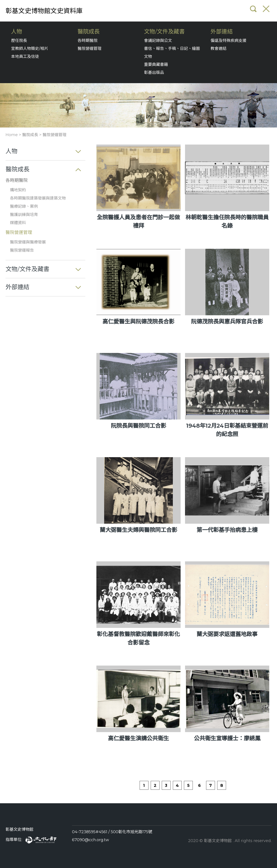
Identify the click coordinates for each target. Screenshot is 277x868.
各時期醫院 (88, 41)
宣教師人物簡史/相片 (30, 49)
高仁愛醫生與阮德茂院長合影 (138, 321)
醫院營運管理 (90, 49)
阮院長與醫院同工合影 (138, 426)
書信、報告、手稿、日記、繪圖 (172, 49)
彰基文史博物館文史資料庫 (44, 11)
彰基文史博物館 (20, 829)
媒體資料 (18, 223)
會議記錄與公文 (158, 41)
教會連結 (218, 49)
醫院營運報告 (22, 250)
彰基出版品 (154, 72)
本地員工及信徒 (25, 57)
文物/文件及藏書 (164, 32)
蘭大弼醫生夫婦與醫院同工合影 (138, 530)
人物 (17, 32)
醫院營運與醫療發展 (28, 242)
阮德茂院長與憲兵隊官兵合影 (227, 321)
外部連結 (222, 32)
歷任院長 (19, 41)
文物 (148, 57)
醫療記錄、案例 (24, 206)
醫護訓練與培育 (24, 215)
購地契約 (18, 190)
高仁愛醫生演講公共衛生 (138, 738)
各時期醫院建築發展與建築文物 (38, 198)
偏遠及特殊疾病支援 (228, 41)
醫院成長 (89, 32)
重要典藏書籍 (156, 65)
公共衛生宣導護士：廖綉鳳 (227, 738)
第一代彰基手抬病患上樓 (227, 530)
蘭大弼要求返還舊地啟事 (227, 634)
